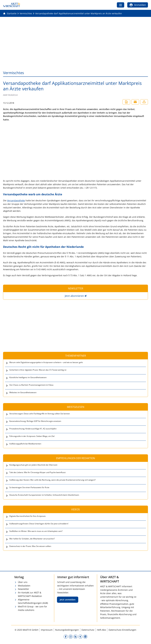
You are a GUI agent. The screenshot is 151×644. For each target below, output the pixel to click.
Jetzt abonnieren (74, 296)
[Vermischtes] (26, 14)
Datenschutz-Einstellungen (122, 630)
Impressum (47, 630)
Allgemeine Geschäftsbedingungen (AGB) (33, 601)
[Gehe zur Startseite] (10, 14)
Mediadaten (24, 586)
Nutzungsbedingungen (67, 630)
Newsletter (24, 589)
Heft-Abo (101, 630)
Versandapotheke (16, 200)
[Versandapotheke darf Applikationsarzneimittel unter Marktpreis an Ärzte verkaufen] (79, 14)
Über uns (23, 582)
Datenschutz (88, 630)
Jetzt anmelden (68, 600)
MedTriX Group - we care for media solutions (32, 608)
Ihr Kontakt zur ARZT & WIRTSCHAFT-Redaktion (30, 594)
